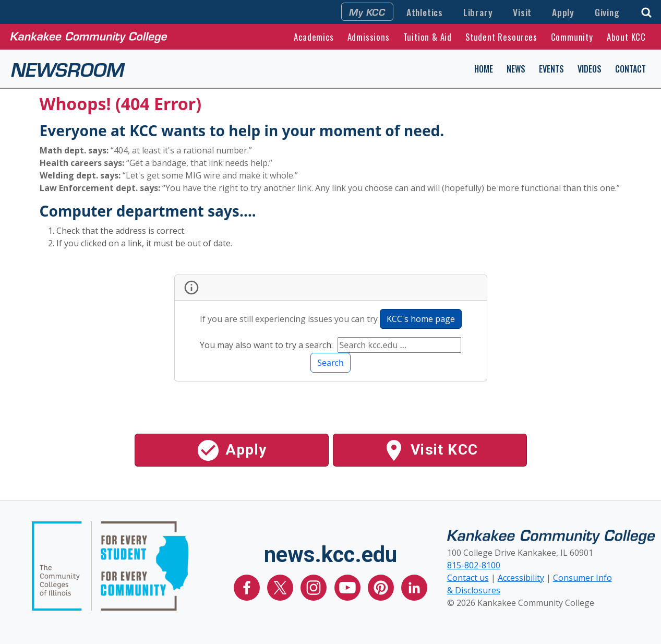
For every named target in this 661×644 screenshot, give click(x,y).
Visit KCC (430, 450)
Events (551, 69)
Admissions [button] (369, 37)
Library (478, 12)
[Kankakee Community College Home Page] (89, 37)
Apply (563, 12)
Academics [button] (314, 37)
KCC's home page (421, 319)
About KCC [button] (626, 37)
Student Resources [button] (501, 37)
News (516, 69)
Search (330, 363)
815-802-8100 (474, 565)
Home (484, 69)
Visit (522, 12)
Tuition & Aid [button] (428, 37)
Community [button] (572, 37)
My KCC (367, 11)
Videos (590, 69)
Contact (630, 69)
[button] (646, 11)
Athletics (425, 12)
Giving (607, 12)
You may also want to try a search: (267, 345)
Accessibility (521, 578)
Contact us (468, 578)
